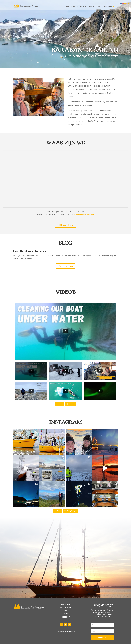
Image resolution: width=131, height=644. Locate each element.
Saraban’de (70, 7)
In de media (108, 7)
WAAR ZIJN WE (65, 608)
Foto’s (99, 7)
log (66, 611)
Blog (91, 7)
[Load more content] (60, 404)
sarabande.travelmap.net (84, 215)
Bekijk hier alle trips (66, 225)
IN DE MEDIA (65, 617)
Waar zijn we (82, 7)
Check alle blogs (66, 266)
